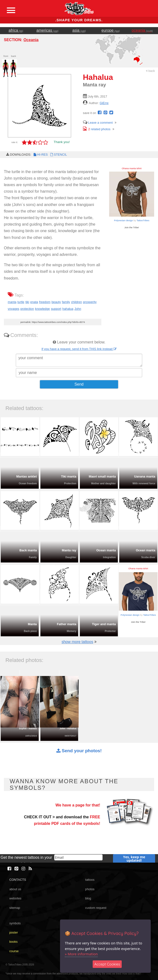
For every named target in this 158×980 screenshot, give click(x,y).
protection (27, 309)
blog (88, 898)
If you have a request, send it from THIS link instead (79, 349)
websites (15, 898)
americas (48, 30)
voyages (14, 309)
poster (14, 932)
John (78, 309)
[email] (78, 857)
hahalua (68, 309)
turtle (21, 302)
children (77, 302)
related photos (97, 129)
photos (90, 889)
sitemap (15, 908)
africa (16, 30)
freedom (45, 302)
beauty (56, 302)
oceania (142, 30)
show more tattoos (77, 642)
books (13, 942)
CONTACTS (18, 880)
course (14, 951)
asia (79, 30)
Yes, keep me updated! (134, 859)
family (66, 302)
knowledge (42, 309)
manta (12, 302)
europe (111, 30)
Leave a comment (98, 123)
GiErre (104, 103)
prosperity (90, 302)
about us (15, 889)
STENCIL (58, 155)
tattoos (90, 880)
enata (34, 302)
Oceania (31, 40)
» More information (81, 954)
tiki (27, 302)
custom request (96, 908)
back (150, 71)
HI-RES (40, 155)
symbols (15, 923)
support (56, 309)
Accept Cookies (107, 964)
